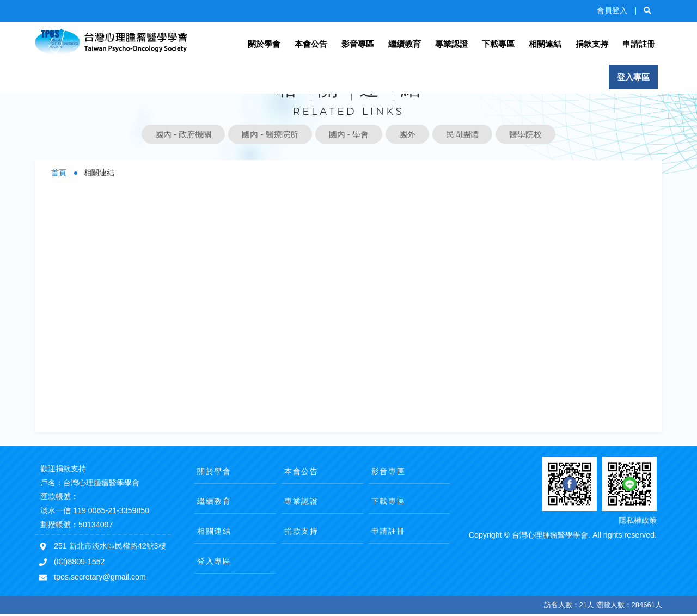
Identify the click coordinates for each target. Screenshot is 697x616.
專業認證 (451, 44)
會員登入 (612, 11)
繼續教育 (405, 44)
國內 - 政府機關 (183, 134)
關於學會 (264, 44)
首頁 (59, 173)
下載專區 (498, 44)
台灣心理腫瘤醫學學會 (111, 42)
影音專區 (358, 44)
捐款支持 (592, 44)
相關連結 (545, 44)
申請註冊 (639, 44)
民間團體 (462, 134)
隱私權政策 (638, 520)
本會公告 (311, 44)
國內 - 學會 (349, 134)
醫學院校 (525, 134)
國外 (407, 134)
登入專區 (633, 77)
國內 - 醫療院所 (270, 134)
